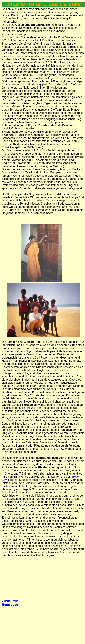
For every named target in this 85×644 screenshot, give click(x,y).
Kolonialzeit (9, 12)
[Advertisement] (42, 600)
